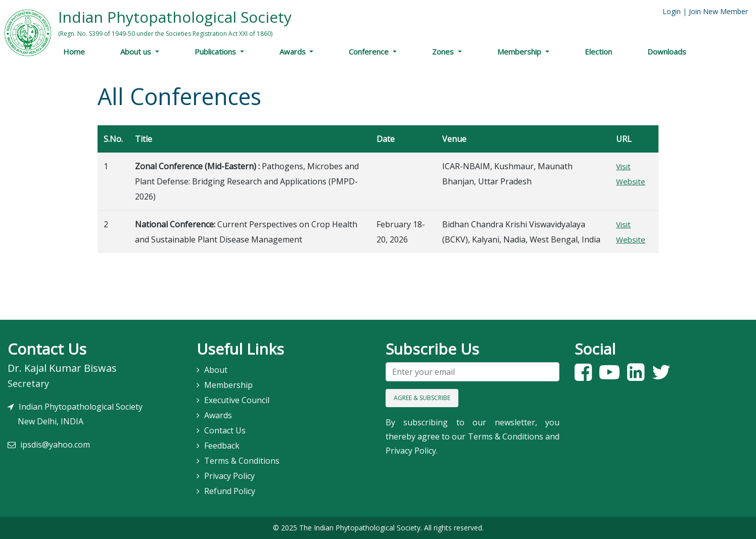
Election (598, 52)
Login (672, 11)
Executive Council (237, 400)
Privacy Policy (229, 476)
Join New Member (718, 11)
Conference (370, 52)
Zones (444, 52)
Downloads (667, 52)
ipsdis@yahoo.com (55, 445)
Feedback (222, 446)
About (216, 370)
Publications (216, 52)
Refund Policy (230, 491)
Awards (294, 52)
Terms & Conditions (242, 461)
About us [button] (137, 52)
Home (74, 52)
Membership (520, 52)
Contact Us (225, 430)
